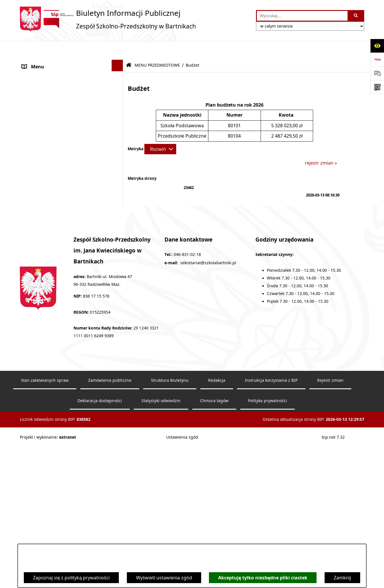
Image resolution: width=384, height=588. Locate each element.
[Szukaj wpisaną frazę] (356, 16)
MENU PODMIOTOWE (46, 64)
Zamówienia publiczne (110, 541)
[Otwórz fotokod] (377, 87)
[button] (119, 63)
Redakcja (217, 541)
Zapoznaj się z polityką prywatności (71, 578)
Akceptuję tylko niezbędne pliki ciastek (263, 578)
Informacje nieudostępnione (53, 357)
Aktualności (35, 344)
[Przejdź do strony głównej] (108, 19)
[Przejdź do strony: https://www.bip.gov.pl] (377, 59)
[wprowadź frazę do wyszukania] (302, 16)
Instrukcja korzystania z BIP (271, 541)
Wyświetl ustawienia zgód (164, 578)
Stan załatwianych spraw (45, 541)
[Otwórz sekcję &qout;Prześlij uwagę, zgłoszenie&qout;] (377, 73)
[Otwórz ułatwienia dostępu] (377, 46)
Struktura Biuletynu (170, 541)
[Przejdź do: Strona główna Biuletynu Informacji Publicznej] (129, 48)
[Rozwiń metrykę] (160, 132)
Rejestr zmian (330, 541)
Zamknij (342, 578)
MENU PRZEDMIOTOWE (48, 204)
